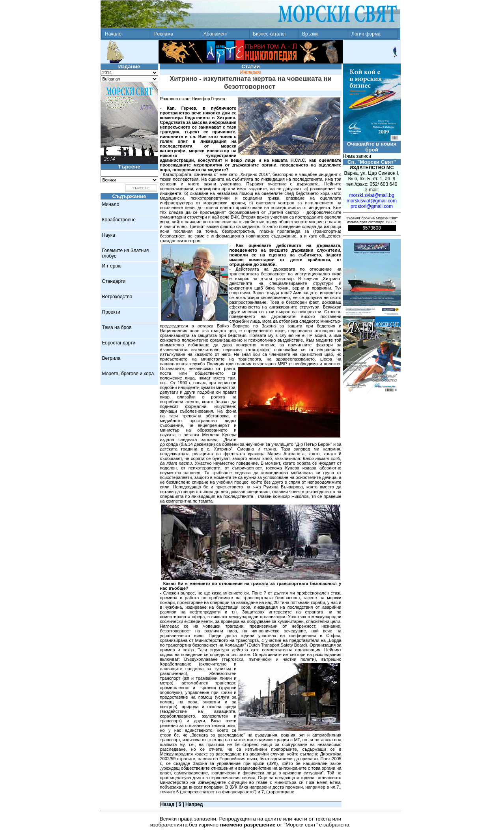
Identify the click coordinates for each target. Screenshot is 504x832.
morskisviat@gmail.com (372, 201)
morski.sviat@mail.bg (371, 195)
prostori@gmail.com (372, 206)
